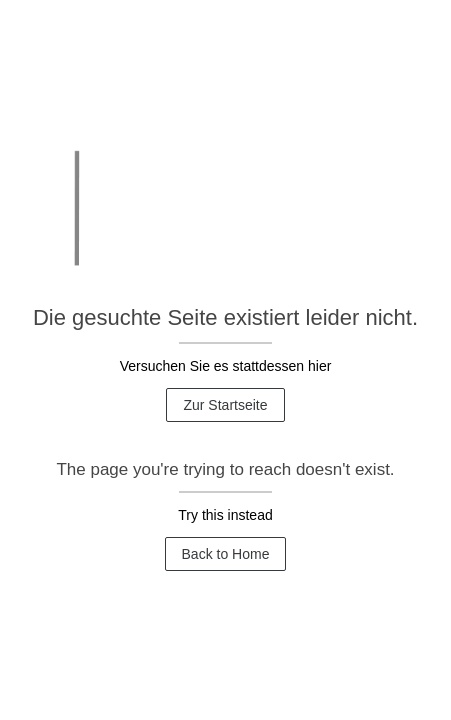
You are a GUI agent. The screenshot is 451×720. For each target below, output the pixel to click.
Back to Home (226, 554)
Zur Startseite (225, 405)
